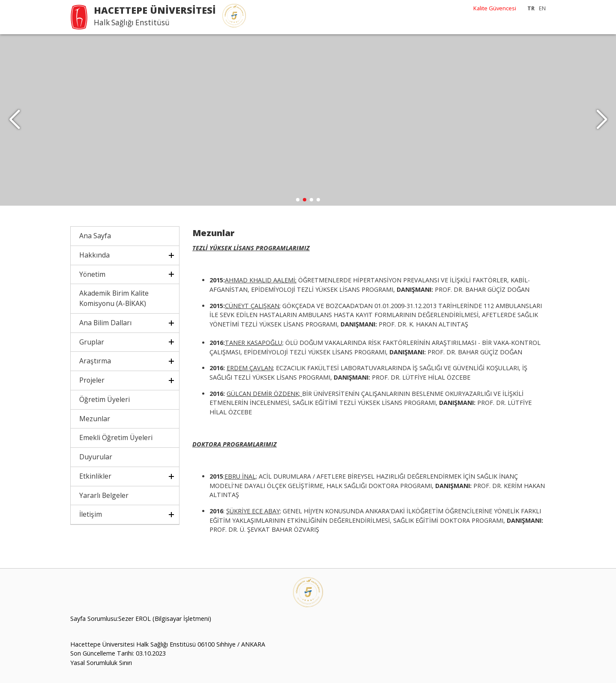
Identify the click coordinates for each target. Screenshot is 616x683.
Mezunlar (95, 419)
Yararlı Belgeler (104, 495)
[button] (602, 120)
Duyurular (96, 457)
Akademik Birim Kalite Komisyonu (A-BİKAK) (114, 298)
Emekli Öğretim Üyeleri (116, 437)
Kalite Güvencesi (495, 8)
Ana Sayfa (95, 236)
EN (542, 8)
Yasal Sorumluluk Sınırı (101, 663)
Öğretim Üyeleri (105, 399)
